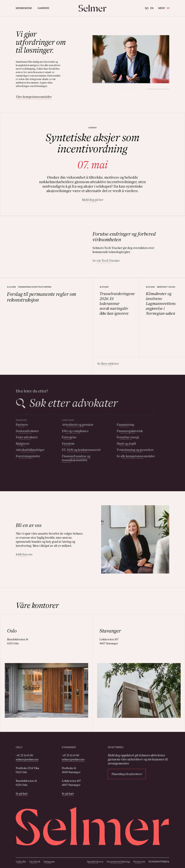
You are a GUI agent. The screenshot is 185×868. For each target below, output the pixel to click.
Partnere (22, 425)
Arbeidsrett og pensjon (78, 425)
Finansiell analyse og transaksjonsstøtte (76, 458)
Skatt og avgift (126, 444)
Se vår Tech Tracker (106, 261)
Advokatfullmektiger (30, 450)
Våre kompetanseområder (34, 97)
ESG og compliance (75, 431)
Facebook (35, 862)
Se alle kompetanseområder (136, 456)
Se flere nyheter (108, 364)
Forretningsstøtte (28, 456)
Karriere (44, 8)
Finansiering (125, 425)
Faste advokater (27, 437)
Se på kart (22, 794)
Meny (164, 8)
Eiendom (68, 444)
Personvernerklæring (118, 862)
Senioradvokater (27, 431)
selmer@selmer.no (27, 759)
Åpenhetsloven (95, 862)
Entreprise (69, 437)
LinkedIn (21, 862)
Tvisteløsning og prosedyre (135, 450)
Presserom (139, 862)
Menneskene (24, 8)
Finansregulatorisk (130, 431)
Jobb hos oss (24, 554)
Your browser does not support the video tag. (50, 247)
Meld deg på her (93, 200)
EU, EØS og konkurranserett (81, 450)
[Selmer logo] (92, 8)
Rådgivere (23, 444)
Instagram (49, 862)
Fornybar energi (128, 437)
